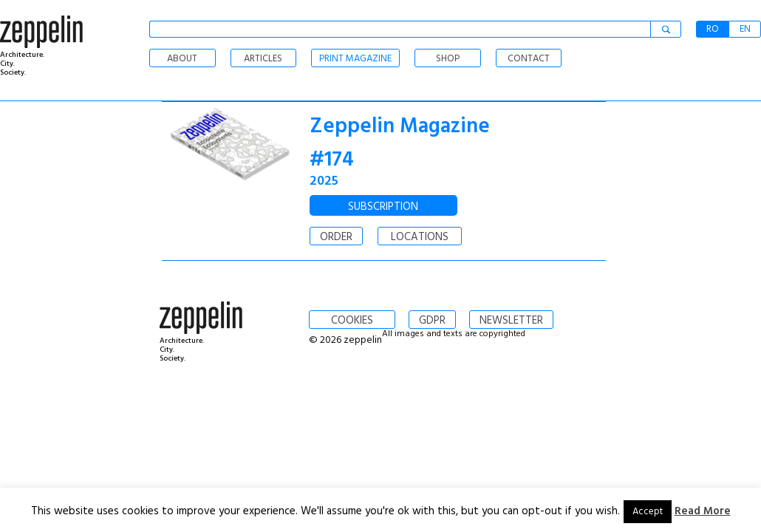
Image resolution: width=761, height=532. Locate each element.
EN (745, 29)
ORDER (336, 237)
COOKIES (352, 321)
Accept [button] (648, 512)
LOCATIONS (420, 237)
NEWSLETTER (511, 321)
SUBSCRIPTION (383, 207)
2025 (324, 181)
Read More (703, 511)
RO (713, 29)
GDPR (432, 321)
